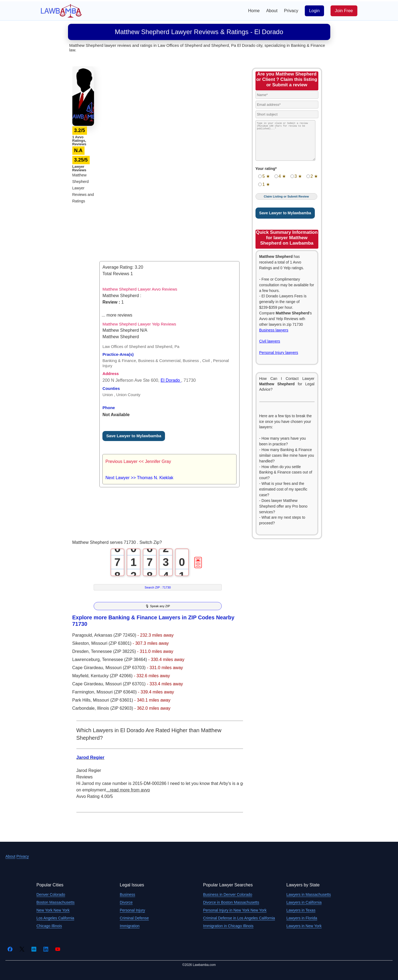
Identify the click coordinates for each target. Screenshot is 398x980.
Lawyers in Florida (302, 918)
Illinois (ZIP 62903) (116, 708)
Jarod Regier (90, 757)
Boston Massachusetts (56, 902)
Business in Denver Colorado (228, 895)
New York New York (53, 910)
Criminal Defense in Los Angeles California (239, 918)
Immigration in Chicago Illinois (228, 926)
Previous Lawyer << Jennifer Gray (138, 461)
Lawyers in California (304, 902)
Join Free (344, 11)
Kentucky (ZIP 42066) (112, 676)
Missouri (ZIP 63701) (126, 684)
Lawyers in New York (304, 926)
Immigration (130, 926)
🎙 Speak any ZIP (158, 606)
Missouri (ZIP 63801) (112, 643)
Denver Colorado (51, 895)
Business (127, 895)
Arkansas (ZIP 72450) (116, 635)
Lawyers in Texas (301, 910)
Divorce (126, 902)
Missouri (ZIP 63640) (117, 692)
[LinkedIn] (46, 949)
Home (254, 11)
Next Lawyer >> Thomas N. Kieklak (139, 478)
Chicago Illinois (49, 926)
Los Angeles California (55, 918)
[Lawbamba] (61, 10)
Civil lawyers (270, 341)
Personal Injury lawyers (279, 353)
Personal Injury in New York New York (235, 910)
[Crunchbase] (34, 949)
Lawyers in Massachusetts (309, 895)
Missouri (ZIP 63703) (126, 668)
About (272, 11)
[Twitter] (22, 949)
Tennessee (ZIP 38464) (125, 660)
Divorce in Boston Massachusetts (231, 902)
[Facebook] (10, 949)
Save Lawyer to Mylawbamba (134, 436)
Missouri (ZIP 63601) (114, 700)
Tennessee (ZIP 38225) (114, 651)
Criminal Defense (134, 918)
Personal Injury (132, 910)
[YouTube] (58, 949)
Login (314, 11)
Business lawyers (274, 330)
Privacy (291, 11)
